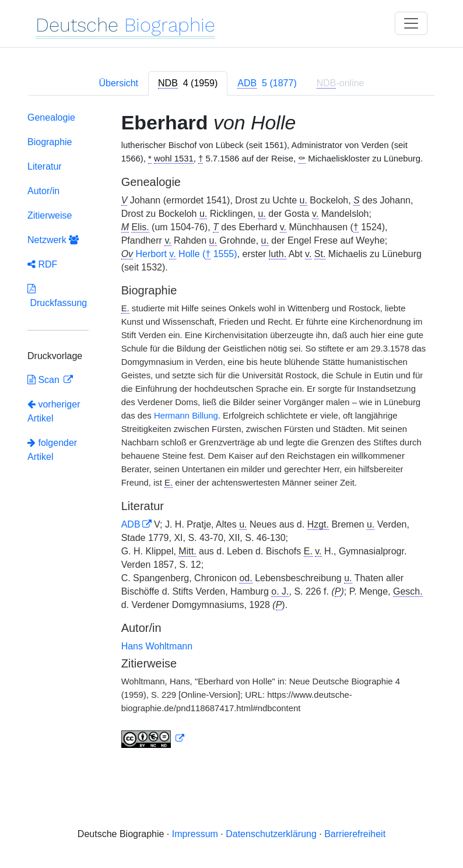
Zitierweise (50, 215)
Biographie (50, 142)
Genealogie (51, 117)
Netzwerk (53, 240)
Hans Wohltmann (157, 646)
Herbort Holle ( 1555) (187, 254)
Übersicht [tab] (118, 83)
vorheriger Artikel (54, 411)
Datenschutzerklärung (271, 834)
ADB (131, 524)
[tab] (188, 83)
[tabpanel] (232, 433)
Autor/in (43, 191)
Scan (45, 380)
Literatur (45, 166)
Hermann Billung (186, 416)
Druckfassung (57, 296)
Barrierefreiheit (355, 834)
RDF (42, 264)
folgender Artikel (52, 450)
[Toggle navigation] (411, 23)
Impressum (195, 834)
